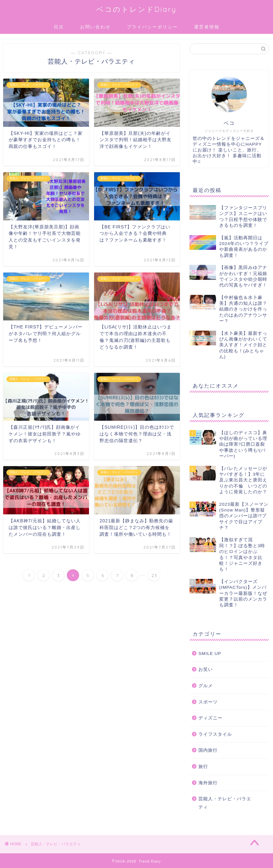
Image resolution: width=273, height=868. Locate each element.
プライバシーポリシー (152, 27)
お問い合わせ (95, 27)
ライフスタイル (215, 734)
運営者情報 (207, 27)
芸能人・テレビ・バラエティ (225, 803)
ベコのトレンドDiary (136, 9)
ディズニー (210, 718)
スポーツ (208, 702)
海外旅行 (208, 783)
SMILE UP (210, 653)
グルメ (206, 686)
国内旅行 (208, 750)
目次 (59, 27)
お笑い (206, 669)
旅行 (203, 767)
